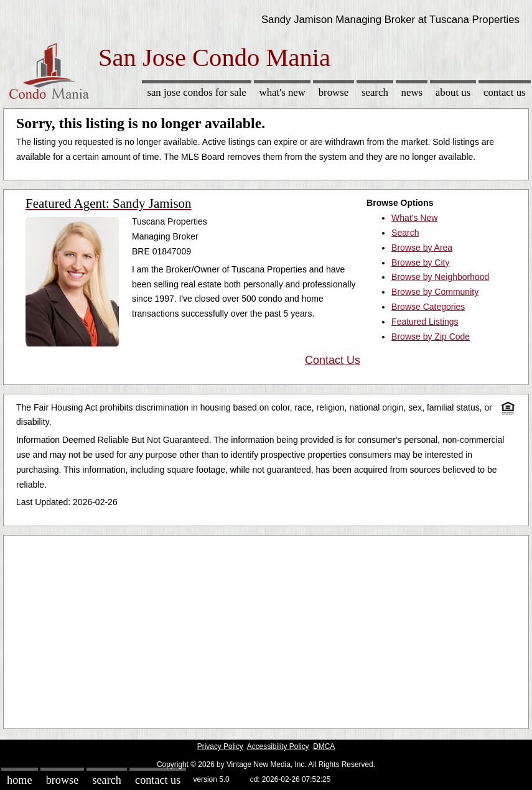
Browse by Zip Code (431, 337)
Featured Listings (425, 322)
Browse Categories (428, 307)
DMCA (324, 746)
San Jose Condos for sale (196, 92)
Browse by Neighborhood (440, 277)
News (412, 92)
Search (375, 92)
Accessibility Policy (278, 746)
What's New (282, 92)
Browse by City (420, 263)
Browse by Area (422, 248)
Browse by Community (435, 292)
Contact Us (505, 92)
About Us (453, 92)
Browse (334, 92)
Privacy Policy (220, 746)
